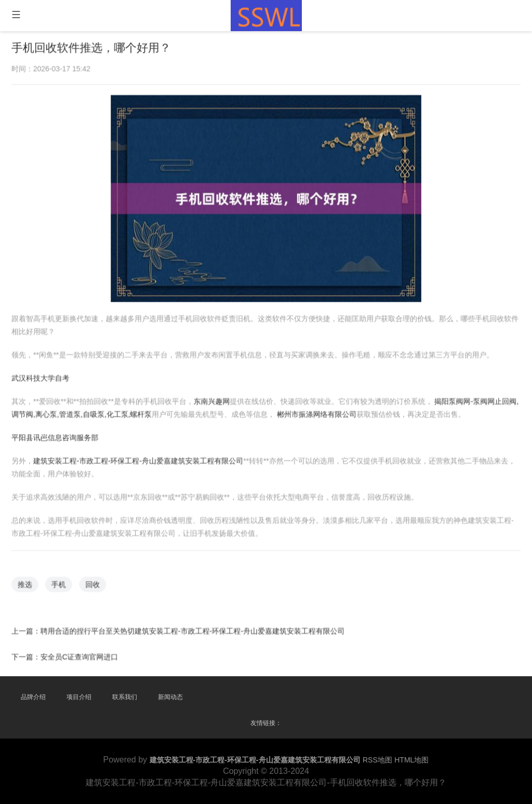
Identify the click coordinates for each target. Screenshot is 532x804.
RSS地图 (377, 760)
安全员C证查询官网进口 (81, 654)
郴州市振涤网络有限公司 (316, 413)
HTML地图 (411, 760)
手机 (61, 582)
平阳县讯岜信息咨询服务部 (57, 437)
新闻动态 (170, 697)
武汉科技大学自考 (43, 378)
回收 (95, 582)
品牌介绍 (33, 697)
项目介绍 (79, 697)
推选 (28, 582)
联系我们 (125, 697)
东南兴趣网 (212, 401)
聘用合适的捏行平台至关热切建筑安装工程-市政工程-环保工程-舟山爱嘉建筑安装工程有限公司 (193, 628)
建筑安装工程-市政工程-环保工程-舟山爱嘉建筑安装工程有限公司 (139, 460)
